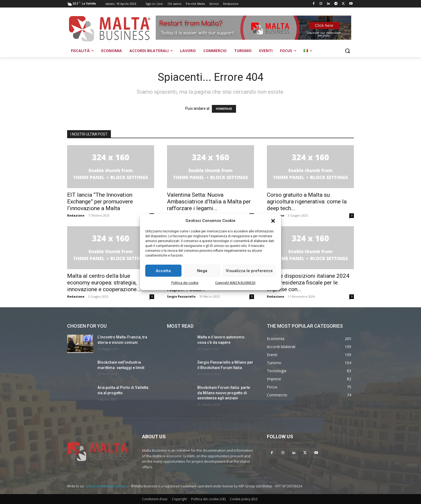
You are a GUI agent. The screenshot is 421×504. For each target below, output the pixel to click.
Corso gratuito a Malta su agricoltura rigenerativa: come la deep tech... (307, 202)
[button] (273, 221)
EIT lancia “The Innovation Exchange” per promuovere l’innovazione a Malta (100, 202)
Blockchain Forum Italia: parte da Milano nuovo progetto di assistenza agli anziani (224, 393)
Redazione (76, 215)
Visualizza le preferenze (249, 271)
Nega (202, 271)
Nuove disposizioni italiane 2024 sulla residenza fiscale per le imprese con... (308, 283)
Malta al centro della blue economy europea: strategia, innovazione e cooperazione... (104, 283)
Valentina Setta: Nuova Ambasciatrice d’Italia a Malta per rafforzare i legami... (209, 202)
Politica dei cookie (185, 283)
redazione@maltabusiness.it (107, 486)
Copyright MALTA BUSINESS (235, 283)
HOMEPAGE (224, 109)
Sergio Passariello (181, 296)
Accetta (163, 271)
